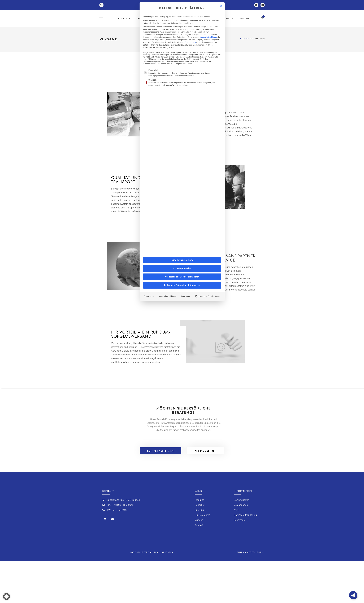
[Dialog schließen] (221, 6)
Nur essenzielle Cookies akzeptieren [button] (182, 277)
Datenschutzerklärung (208, 37)
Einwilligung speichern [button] (182, 260)
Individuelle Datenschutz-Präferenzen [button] (182, 285)
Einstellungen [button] (190, 42)
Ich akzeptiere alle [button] (182, 268)
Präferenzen (149, 296)
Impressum (186, 296)
